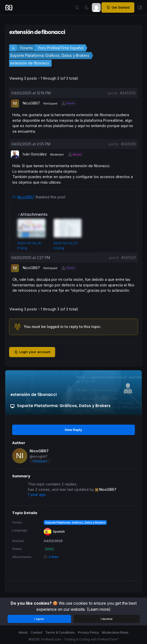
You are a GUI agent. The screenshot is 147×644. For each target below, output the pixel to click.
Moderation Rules (115, 632)
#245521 (128, 258)
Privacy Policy (88, 632)
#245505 (128, 93)
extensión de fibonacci (30, 63)
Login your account (32, 352)
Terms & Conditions (60, 632)
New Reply (73, 430)
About (23, 632)
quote (112, 93)
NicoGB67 (26, 197)
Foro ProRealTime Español (61, 48)
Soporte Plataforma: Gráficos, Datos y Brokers (50, 55)
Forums (27, 48)
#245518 (128, 144)
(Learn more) (99, 609)
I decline (107, 619)
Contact (36, 632)
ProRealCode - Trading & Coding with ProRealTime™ (80, 639)
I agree (39, 619)
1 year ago (37, 495)
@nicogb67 (39, 456)
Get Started (118, 7)
